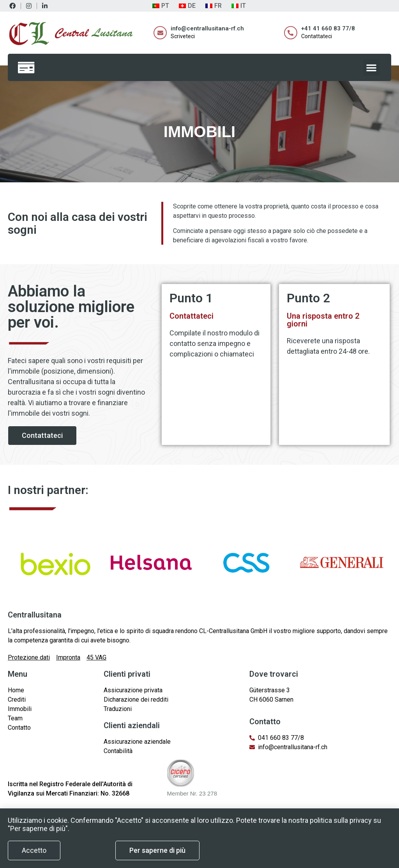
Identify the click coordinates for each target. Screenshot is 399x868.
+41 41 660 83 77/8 (328, 28)
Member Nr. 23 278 (192, 793)
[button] (371, 67)
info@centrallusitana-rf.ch (207, 28)
